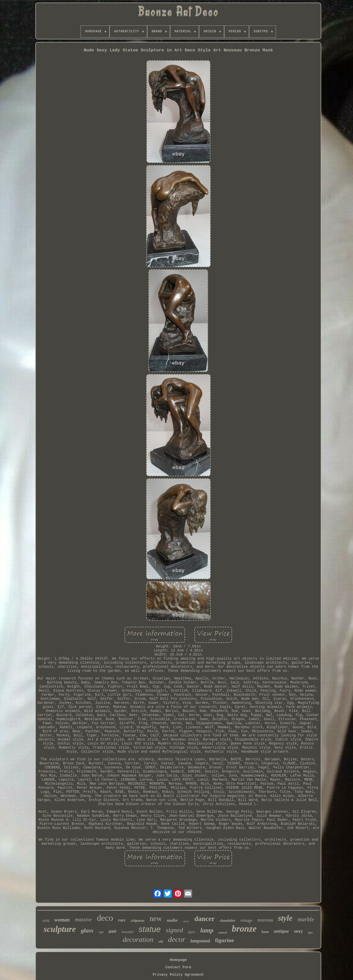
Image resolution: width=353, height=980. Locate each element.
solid (46, 921)
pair (113, 931)
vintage (246, 920)
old (161, 941)
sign (101, 932)
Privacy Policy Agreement (178, 975)
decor (177, 939)
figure (192, 932)
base (265, 932)
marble (306, 919)
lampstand (200, 941)
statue (150, 929)
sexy (298, 931)
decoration (138, 939)
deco (105, 918)
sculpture (60, 929)
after (310, 933)
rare (122, 920)
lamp (207, 930)
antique (281, 931)
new (156, 918)
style (285, 918)
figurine (225, 940)
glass (87, 930)
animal (223, 932)
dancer (204, 919)
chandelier (227, 921)
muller (173, 920)
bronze (244, 929)
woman (62, 920)
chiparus (137, 920)
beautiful (128, 932)
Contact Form (178, 967)
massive (83, 919)
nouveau (265, 920)
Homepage (178, 960)
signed (174, 930)
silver (186, 921)
